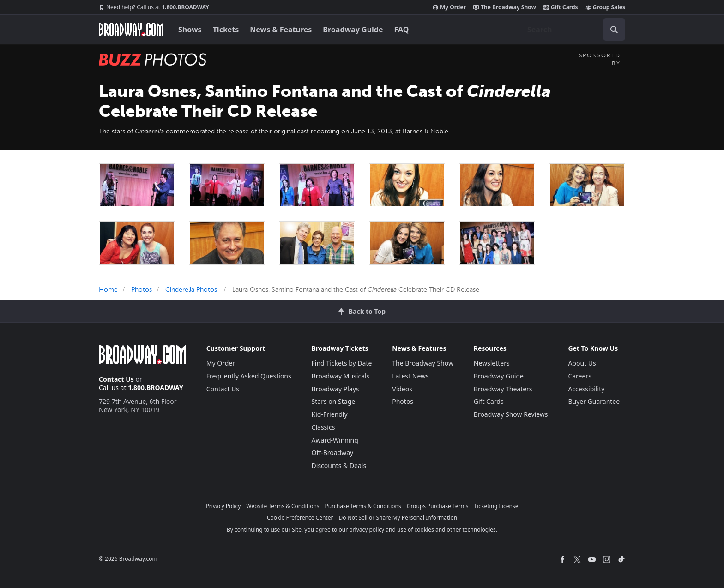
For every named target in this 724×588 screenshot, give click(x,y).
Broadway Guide (353, 30)
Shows (190, 30)
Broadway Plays (335, 389)
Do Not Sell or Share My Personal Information (398, 518)
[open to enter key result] (614, 30)
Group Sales (605, 7)
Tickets (226, 30)
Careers (579, 376)
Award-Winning (335, 440)
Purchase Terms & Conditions (363, 506)
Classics (323, 427)
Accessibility (586, 389)
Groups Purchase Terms (438, 506)
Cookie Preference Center (300, 518)
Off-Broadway (333, 453)
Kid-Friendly (330, 414)
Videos (402, 389)
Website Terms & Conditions (283, 506)
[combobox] (573, 30)
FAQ (402, 30)
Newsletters (492, 363)
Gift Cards (561, 7)
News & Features (281, 30)
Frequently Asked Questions (249, 376)
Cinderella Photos (191, 290)
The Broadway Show (505, 7)
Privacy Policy (223, 506)
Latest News (410, 376)
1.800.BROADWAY (154, 7)
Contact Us (116, 379)
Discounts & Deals (339, 465)
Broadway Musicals (341, 376)
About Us (582, 363)
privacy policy (367, 530)
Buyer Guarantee (594, 401)
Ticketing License (496, 506)
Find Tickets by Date (342, 363)
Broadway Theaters (503, 389)
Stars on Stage (334, 401)
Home (108, 290)
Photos (142, 290)
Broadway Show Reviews (511, 414)
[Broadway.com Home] (131, 30)
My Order (449, 7)
